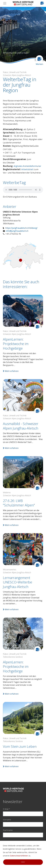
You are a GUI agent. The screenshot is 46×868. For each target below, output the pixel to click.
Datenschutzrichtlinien (19, 856)
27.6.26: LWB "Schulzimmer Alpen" (19, 503)
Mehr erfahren (11, 371)
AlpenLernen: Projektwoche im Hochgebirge (16, 344)
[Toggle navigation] (6, 3)
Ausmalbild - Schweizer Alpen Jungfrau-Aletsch (21, 426)
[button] (3, 35)
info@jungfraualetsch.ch (17, 231)
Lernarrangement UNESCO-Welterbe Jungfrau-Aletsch (18, 582)
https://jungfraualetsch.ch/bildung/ (21, 228)
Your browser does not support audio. (23, 190)
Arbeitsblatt (28, 169)
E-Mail (6, 809)
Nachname (8, 830)
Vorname (7, 820)
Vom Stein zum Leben (20, 746)
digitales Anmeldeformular (27, 166)
